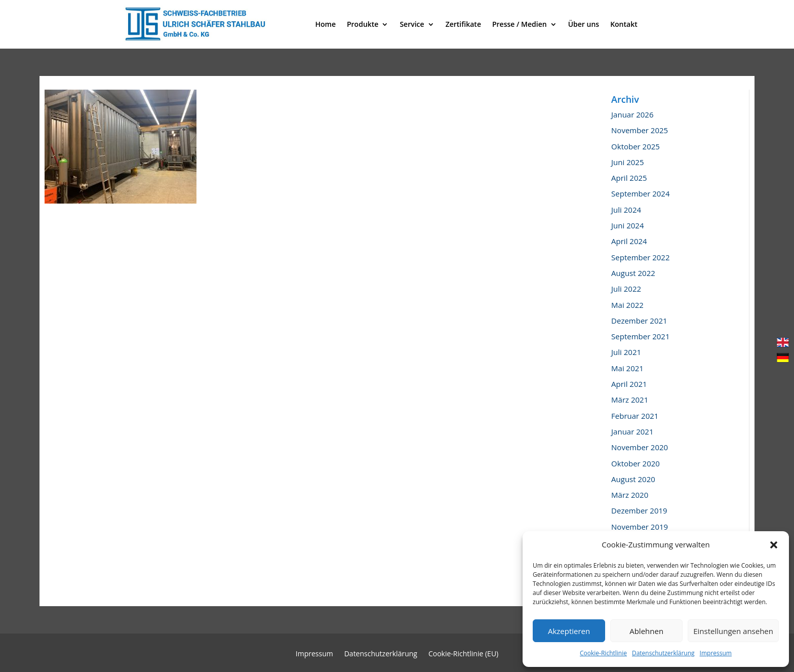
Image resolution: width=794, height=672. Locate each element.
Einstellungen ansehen (733, 631)
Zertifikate (463, 24)
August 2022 (633, 273)
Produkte (363, 24)
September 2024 (640, 193)
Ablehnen (646, 631)
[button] (774, 545)
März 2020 (630, 495)
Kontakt (624, 24)
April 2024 (629, 241)
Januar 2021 (632, 431)
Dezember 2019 (639, 510)
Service (412, 24)
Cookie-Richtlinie (603, 653)
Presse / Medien (520, 24)
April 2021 (629, 384)
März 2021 (630, 400)
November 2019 (640, 527)
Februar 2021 (635, 416)
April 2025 (629, 178)
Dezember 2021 (639, 321)
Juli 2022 (626, 289)
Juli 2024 (626, 210)
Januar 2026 (632, 114)
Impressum (716, 653)
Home (325, 24)
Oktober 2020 (636, 463)
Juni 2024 (627, 225)
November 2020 (640, 447)
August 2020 (633, 479)
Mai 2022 (627, 305)
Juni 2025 (627, 162)
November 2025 (640, 130)
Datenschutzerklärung (663, 653)
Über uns (584, 24)
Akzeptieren (569, 631)
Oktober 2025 (636, 146)
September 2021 (640, 336)
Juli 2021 (626, 352)
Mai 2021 (627, 368)
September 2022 (640, 257)
